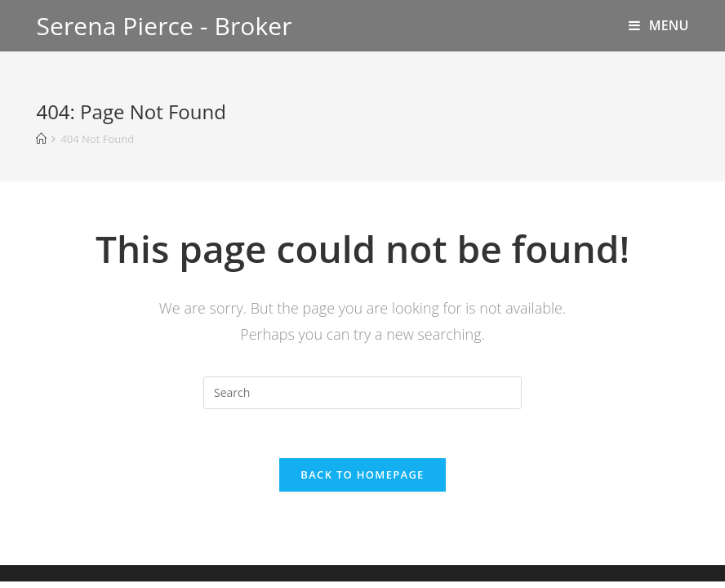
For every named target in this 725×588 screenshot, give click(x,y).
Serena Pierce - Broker (164, 26)
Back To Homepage (362, 474)
